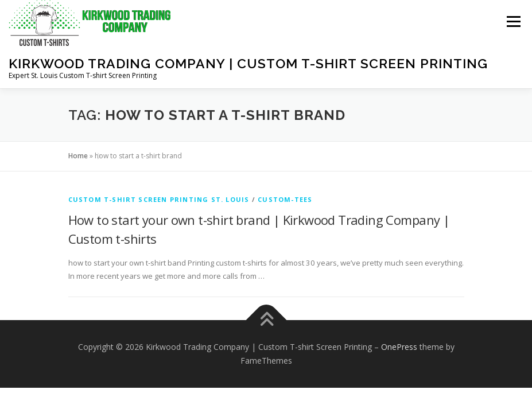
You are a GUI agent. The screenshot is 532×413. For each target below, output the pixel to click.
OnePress (399, 347)
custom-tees (285, 199)
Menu (513, 21)
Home (78, 156)
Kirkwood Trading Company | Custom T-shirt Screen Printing (248, 63)
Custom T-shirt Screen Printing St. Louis (159, 199)
